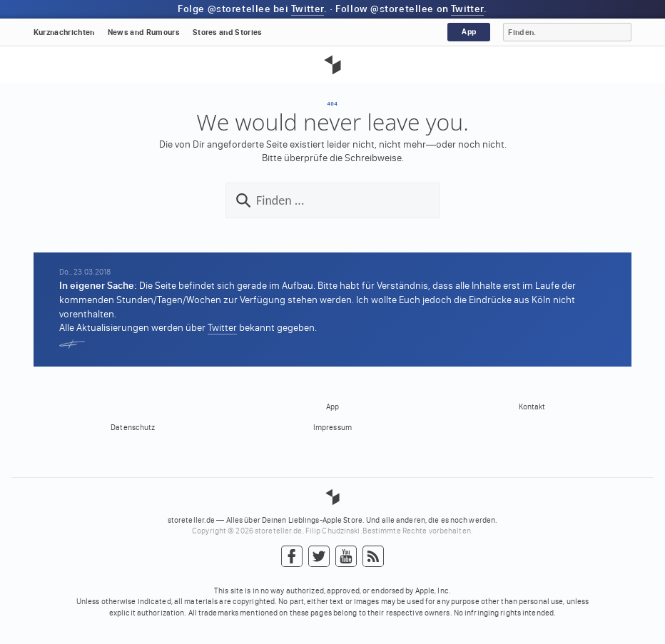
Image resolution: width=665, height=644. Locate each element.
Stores (228, 32)
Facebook (292, 557)
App (469, 32)
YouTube (346, 557)
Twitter (308, 9)
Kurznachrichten (64, 32)
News (144, 32)
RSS (373, 557)
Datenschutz (133, 428)
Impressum (332, 428)
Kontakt (532, 407)
